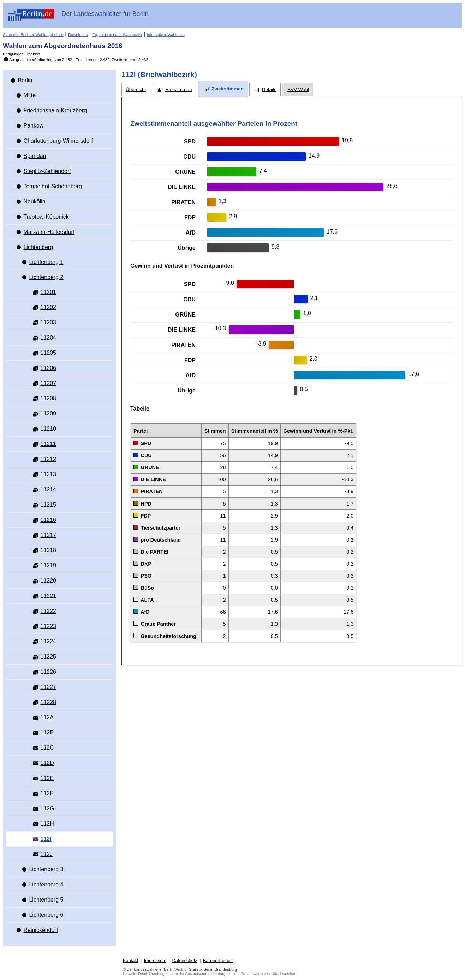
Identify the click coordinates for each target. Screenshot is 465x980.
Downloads (78, 35)
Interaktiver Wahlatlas (166, 35)
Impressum (155, 960)
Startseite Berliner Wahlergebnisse (33, 35)
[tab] (136, 90)
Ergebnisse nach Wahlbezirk (117, 35)
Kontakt (130, 960)
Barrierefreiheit (218, 960)
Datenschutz (184, 960)
